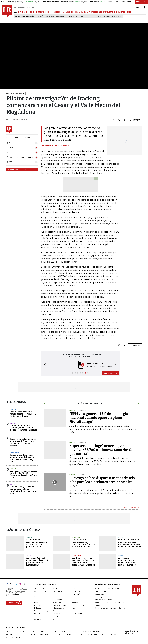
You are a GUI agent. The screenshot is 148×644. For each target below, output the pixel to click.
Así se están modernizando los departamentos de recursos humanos (127, 561)
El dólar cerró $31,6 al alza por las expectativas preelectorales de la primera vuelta (24, 490)
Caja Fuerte (57, 591)
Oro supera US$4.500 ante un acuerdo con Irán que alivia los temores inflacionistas (37, 561)
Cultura (121, 538)
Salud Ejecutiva (78, 614)
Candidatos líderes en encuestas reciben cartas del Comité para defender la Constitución (84, 561)
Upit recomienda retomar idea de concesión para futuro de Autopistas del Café (84, 543)
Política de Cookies (102, 605)
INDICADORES (120, 12)
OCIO (47, 12)
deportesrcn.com (13, 637)
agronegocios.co (32, 631)
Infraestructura (58, 608)
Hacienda (13, 437)
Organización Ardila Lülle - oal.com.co (133, 632)
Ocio (74, 611)
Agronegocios (40, 588)
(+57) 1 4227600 (13, 595)
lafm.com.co (99, 634)
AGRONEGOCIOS (72, 12)
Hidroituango (86, 16)
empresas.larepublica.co (51, 631)
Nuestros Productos (102, 591)
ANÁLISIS (83, 12)
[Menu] (16, 12)
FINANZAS (21, 12)
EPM (78, 16)
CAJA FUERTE (108, 12)
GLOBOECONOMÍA (57, 12)
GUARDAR (135, 120)
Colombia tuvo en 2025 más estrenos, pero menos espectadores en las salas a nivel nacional (130, 543)
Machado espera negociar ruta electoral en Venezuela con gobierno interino (37, 543)
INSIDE (129, 12)
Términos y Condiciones (103, 600)
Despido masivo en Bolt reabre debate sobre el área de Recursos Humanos (23, 414)
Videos (56, 619)
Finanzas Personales (61, 605)
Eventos (75, 602)
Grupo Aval (116, 16)
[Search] (131, 7)
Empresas (38, 602)
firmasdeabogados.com (71, 631)
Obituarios (57, 611)
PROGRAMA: (15, 94)
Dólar (72, 16)
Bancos (13, 423)
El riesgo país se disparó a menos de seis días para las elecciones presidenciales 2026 (102, 482)
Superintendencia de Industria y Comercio (111, 608)
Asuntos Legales (40, 591)
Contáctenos (99, 594)
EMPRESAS (40, 12)
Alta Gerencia (58, 588)
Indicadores (39, 608)
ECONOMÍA (31, 12)
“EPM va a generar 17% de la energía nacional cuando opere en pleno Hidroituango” (99, 418)
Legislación (76, 556)
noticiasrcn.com (86, 634)
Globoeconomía (78, 605)
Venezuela (30, 538)
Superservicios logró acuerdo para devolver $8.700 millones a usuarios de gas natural (101, 450)
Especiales (57, 602)
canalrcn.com (60, 634)
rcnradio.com (72, 634)
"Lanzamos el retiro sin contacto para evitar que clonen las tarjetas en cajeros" (24, 428)
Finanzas (38, 605)
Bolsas (13, 485)
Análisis (75, 588)
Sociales (38, 619)
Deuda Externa (62, 16)
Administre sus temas (17, 170)
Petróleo (106, 16)
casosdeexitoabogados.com (17, 634)
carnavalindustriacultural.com (41, 634)
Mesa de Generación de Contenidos (108, 588)
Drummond (50, 16)
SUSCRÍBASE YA (110, 373)
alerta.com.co (111, 634)
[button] (44, 365)
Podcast (37, 614)
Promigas (97, 16)
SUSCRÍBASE (142, 2)
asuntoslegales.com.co (15, 631)
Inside (74, 608)
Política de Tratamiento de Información (109, 602)
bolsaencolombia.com (91, 631)
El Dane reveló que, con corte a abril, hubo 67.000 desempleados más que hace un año (23, 474)
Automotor (15, 453)
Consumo (38, 597)
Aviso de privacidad (102, 597)
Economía (76, 597)
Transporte (77, 538)
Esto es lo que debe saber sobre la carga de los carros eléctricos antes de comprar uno (23, 458)
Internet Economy (41, 611)
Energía (41, 16)
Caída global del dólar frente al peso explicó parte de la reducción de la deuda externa (23, 442)
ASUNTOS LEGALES (95, 12)
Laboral (13, 410)
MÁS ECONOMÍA (130, 507)
